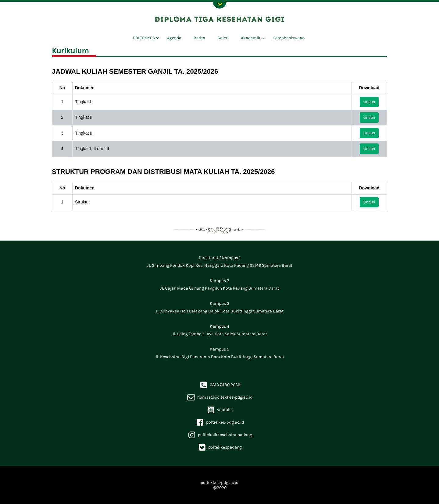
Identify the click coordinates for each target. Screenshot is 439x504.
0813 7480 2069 (220, 385)
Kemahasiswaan (289, 38)
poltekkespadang (220, 447)
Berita (199, 38)
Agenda (174, 38)
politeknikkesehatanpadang (220, 435)
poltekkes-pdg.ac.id (220, 422)
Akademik (251, 38)
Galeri (223, 38)
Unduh (369, 102)
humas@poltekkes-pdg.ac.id (220, 397)
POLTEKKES (144, 38)
